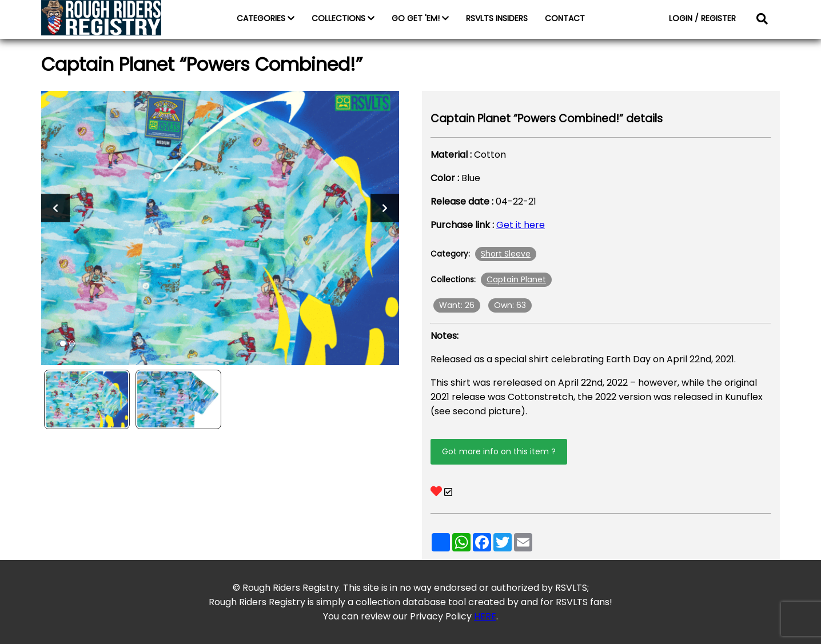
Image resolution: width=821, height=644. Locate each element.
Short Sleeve (506, 254)
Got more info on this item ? (499, 451)
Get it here (521, 225)
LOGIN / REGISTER (702, 18)
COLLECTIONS (343, 18)
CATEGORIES (266, 18)
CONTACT (565, 18)
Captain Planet (516, 279)
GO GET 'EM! (420, 18)
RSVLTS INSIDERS (497, 18)
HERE (485, 616)
